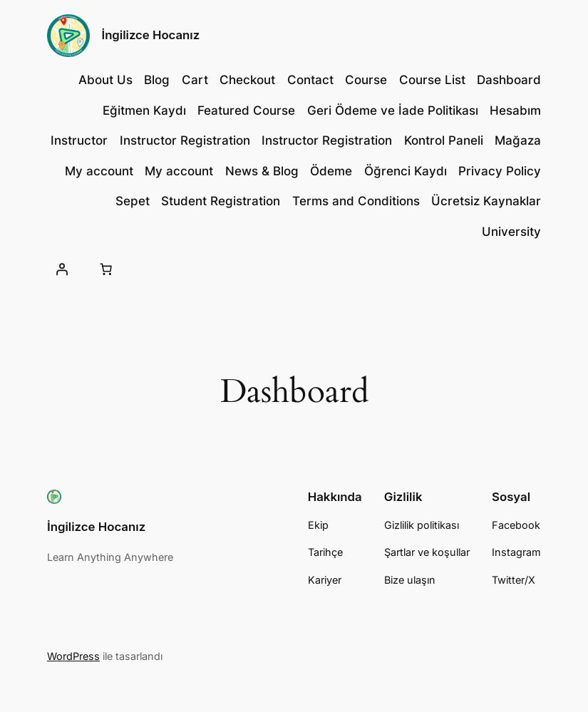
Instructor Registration (185, 140)
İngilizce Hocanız (151, 35)
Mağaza (518, 140)
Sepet (133, 201)
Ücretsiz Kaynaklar (486, 201)
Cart (195, 80)
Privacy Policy (500, 171)
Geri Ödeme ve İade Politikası (393, 110)
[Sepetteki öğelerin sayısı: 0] (105, 269)
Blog (157, 80)
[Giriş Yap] (62, 269)
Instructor (79, 140)
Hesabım (515, 110)
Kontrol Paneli (444, 140)
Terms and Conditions (356, 201)
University (511, 232)
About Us (105, 80)
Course (366, 80)
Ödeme (331, 171)
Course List (432, 80)
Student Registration (221, 201)
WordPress (73, 656)
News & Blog (262, 171)
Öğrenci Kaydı (406, 171)
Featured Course (246, 110)
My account (99, 171)
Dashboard (509, 80)
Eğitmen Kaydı (144, 110)
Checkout (247, 80)
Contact (310, 80)
